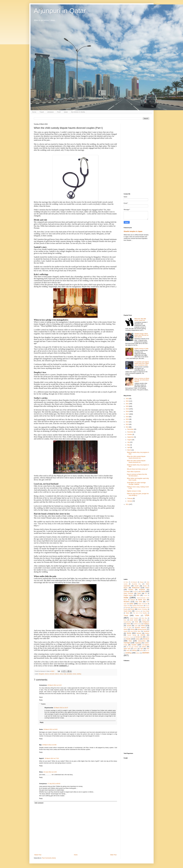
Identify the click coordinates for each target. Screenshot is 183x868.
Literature (50, 112)
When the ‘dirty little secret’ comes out (140, 320)
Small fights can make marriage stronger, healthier (136, 483)
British (147, 588)
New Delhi (139, 602)
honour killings (132, 635)
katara (148, 637)
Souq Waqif (146, 611)
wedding (79, 674)
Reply (41, 700)
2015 (127, 419)
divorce (47, 674)
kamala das (139, 637)
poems (144, 647)
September (131, 437)
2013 (127, 424)
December (131, 429)
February (130, 498)
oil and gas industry (133, 647)
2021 (127, 404)
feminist (139, 633)
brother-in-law (137, 624)
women (146, 653)
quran (135, 649)
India (65, 674)
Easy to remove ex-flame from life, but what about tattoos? (142, 380)
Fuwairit (145, 595)
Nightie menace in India (141, 349)
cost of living (128, 628)
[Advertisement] (136, 157)
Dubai (139, 593)
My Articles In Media (78, 112)
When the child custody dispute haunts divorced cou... (136, 457)
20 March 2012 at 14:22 (55, 685)
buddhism (146, 624)
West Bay (144, 618)
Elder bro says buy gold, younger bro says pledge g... (138, 494)
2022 (127, 401)
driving (132, 629)
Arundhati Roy (136, 584)
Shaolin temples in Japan (133, 231)
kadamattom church (128, 637)
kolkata (138, 639)
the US (148, 651)
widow (138, 653)
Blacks (126, 588)
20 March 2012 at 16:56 (49, 745)
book (125, 620)
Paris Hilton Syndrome (134, 472)
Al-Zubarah (134, 582)
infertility (143, 635)
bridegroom (146, 622)
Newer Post (38, 855)
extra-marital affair (135, 631)
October (130, 434)
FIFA (138, 595)
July (129, 442)
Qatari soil (126, 606)
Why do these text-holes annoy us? (137, 469)
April (129, 447)
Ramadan (128, 607)
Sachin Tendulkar (143, 609)
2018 (127, 411)
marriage (127, 643)
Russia (132, 609)
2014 (127, 422)
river (148, 649)
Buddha (131, 590)
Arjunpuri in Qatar (60, 11)
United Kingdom (134, 618)
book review (134, 620)
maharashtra (142, 641)
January (130, 501)
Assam (137, 586)
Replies (43, 704)
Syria (127, 613)
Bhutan (145, 586)
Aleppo (142, 582)
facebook (146, 631)
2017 (127, 414)
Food (59, 112)
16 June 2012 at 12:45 (50, 772)
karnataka (69, 674)
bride (137, 622)
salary (128, 650)
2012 (127, 427)
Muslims (127, 602)
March (129, 450)
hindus (147, 633)
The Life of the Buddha (140, 613)
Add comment (39, 803)
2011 (127, 504)
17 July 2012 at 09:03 (54, 784)
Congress (136, 592)
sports (141, 650)
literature (146, 639)
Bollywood (136, 588)
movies (134, 645)
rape (142, 649)
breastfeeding (127, 622)
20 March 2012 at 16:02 (51, 729)
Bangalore (42, 674)
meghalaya (138, 643)
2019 (127, 409)
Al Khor (126, 582)
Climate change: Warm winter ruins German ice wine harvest (141, 335)
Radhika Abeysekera (138, 606)
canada (129, 626)
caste (136, 626)
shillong (134, 650)
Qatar (66, 112)
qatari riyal (127, 649)
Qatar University (143, 604)
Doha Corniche (128, 593)
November (131, 432)
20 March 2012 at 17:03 (52, 758)
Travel (42, 112)
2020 (127, 406)
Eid (146, 593)
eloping (126, 631)
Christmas (127, 592)
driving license (142, 629)
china (143, 626)
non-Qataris (146, 645)
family (129, 633)
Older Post (113, 855)
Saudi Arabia (128, 611)
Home (34, 112)
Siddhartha (138, 611)
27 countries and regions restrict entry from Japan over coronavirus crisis (142, 363)
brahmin (144, 620)
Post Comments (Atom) (49, 858)
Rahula (148, 606)
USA (147, 615)
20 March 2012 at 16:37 (61, 708)
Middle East (142, 600)
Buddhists (142, 590)
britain (128, 624)
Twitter (137, 616)
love (130, 641)
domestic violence (54, 674)
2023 (127, 399)
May (129, 445)
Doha (143, 591)
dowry (61, 674)
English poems (128, 595)
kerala (74, 674)
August (130, 440)
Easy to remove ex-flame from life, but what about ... (137, 475)
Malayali (133, 600)
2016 (127, 417)
